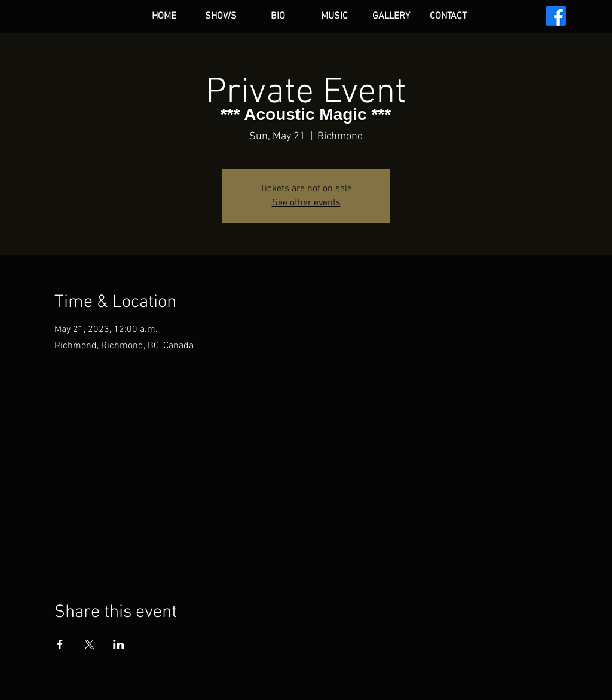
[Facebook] (556, 16)
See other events (306, 203)
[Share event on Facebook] (60, 644)
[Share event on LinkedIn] (119, 644)
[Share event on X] (89, 644)
